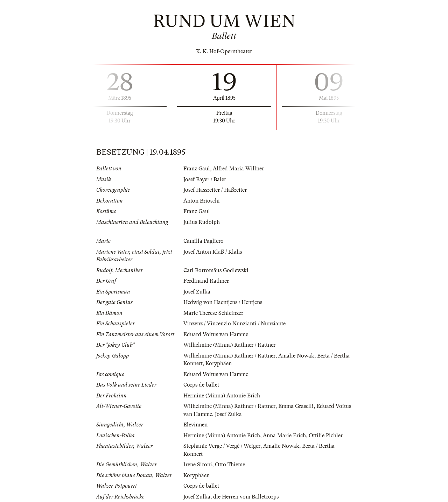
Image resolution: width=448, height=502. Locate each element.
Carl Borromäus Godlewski (216, 270)
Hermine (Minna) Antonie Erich (222, 396)
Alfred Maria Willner (238, 169)
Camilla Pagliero (204, 241)
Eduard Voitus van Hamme (216, 334)
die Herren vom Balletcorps (246, 497)
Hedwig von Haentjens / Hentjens (223, 302)
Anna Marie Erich (284, 436)
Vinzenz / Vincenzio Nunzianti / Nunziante (234, 324)
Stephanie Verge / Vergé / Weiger (222, 446)
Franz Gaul (197, 169)
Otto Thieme (230, 465)
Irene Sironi (198, 465)
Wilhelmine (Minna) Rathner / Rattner (229, 345)
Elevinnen (195, 425)
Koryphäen (219, 363)
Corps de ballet (201, 385)
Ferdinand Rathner (206, 281)
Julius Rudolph (202, 222)
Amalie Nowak (296, 356)
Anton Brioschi (202, 201)
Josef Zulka (197, 292)
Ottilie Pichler (326, 436)
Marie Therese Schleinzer (213, 313)
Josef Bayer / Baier (205, 179)
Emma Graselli (296, 406)
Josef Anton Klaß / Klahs (213, 252)
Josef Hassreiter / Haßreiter (215, 190)
